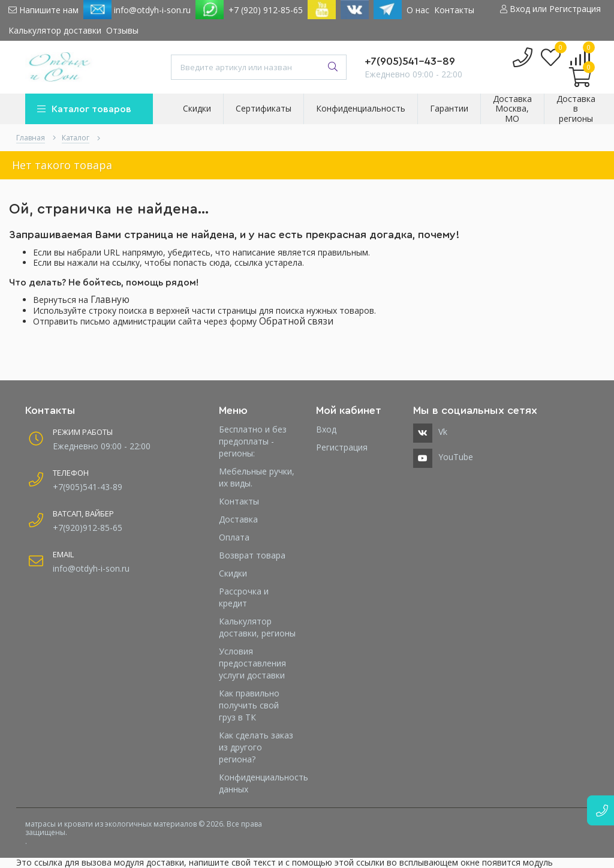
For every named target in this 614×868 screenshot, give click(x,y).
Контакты (454, 10)
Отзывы (122, 30)
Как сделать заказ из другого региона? (256, 747)
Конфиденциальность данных (258, 783)
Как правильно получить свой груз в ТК (249, 705)
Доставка (238, 519)
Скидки (233, 573)
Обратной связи (296, 321)
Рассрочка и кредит (244, 597)
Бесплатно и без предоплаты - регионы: (253, 441)
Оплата (234, 537)
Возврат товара (252, 555)
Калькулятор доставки (55, 30)
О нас (418, 10)
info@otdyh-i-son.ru (137, 10)
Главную (110, 300)
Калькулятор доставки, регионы (257, 627)
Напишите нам (43, 10)
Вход (326, 429)
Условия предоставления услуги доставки (252, 663)
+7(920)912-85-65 (88, 528)
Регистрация (342, 447)
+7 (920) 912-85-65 (266, 10)
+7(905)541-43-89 (410, 61)
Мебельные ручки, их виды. (257, 477)
